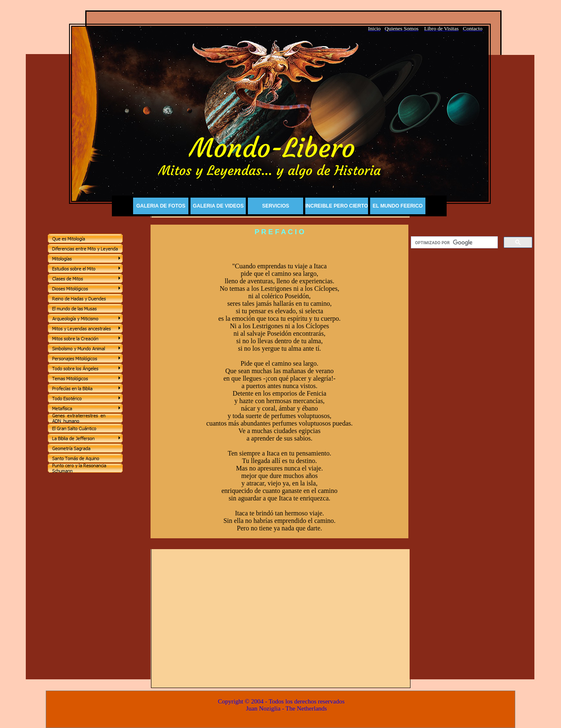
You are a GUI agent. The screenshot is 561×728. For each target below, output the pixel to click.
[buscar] (453, 243)
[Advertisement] (472, 379)
